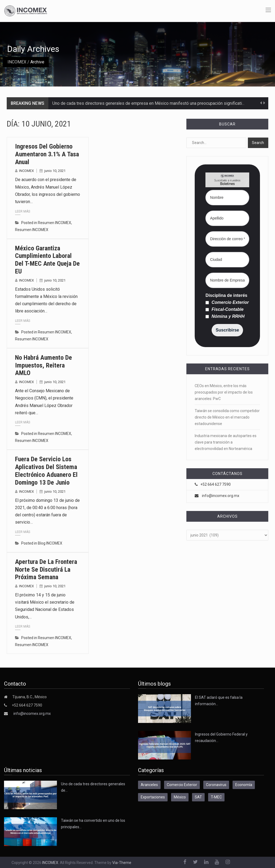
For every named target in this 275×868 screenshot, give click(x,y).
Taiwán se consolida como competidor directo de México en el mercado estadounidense (227, 417)
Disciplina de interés (226, 296)
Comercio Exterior (227, 302)
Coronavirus (216, 785)
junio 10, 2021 (55, 171)
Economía (244, 785)
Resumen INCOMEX (55, 223)
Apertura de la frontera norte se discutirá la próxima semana (46, 570)
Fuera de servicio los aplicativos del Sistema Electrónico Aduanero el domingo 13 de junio (46, 471)
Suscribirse (227, 330)
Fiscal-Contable (225, 309)
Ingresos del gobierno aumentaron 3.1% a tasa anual (47, 154)
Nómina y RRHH (225, 316)
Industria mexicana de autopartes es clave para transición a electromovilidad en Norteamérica (226, 442)
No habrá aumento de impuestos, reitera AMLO (44, 365)
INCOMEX (17, 62)
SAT (198, 797)
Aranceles (149, 785)
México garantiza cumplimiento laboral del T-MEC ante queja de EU (47, 260)
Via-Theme (122, 863)
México (180, 797)
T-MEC (216, 797)
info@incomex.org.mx (221, 496)
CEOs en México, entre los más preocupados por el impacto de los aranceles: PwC (224, 392)
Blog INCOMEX (50, 543)
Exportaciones (153, 797)
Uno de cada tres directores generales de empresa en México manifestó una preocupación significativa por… (154, 103)
